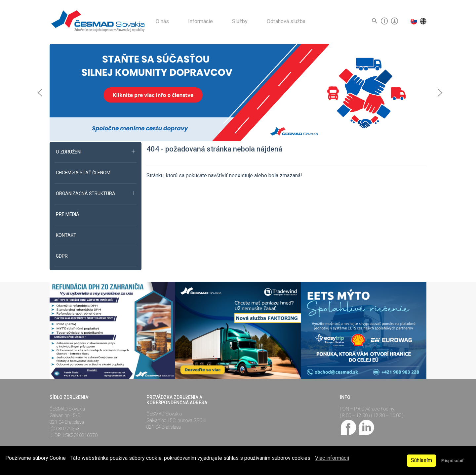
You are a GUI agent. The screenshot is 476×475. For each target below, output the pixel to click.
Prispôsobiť (452, 461)
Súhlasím (421, 460)
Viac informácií (332, 458)
